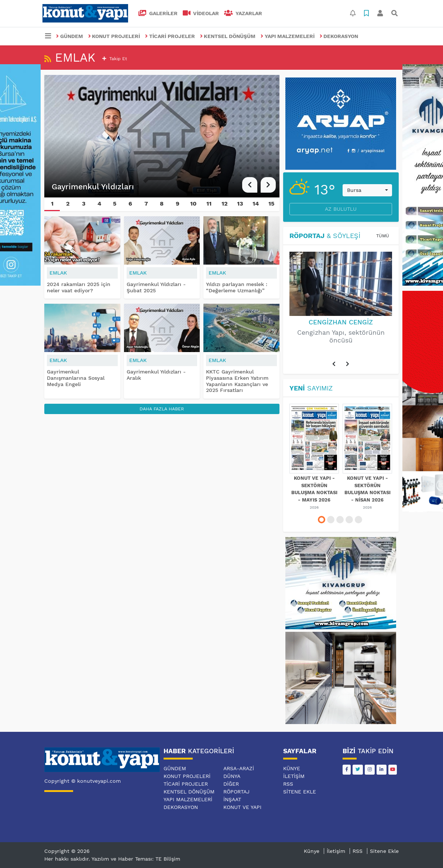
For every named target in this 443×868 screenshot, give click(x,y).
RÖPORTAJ (236, 792)
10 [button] (193, 204)
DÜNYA (232, 776)
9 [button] (178, 204)
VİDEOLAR (201, 13)
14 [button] (256, 204)
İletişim (294, 776)
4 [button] (99, 204)
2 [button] (68, 204)
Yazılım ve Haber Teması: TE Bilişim (136, 859)
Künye (292, 768)
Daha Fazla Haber (162, 409)
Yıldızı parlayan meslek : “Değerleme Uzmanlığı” (237, 287)
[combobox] (367, 190)
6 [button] (130, 204)
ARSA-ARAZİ (239, 768)
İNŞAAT (232, 799)
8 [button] (162, 204)
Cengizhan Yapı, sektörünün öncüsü (341, 336)
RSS (288, 784)
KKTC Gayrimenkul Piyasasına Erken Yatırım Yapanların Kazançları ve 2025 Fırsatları (237, 381)
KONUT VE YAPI (242, 807)
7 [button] (146, 204)
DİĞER (231, 784)
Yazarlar (243, 13)
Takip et (115, 59)
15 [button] (271, 204)
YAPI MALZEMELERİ (288, 36)
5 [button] (115, 204)
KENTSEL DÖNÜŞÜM (228, 36)
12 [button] (225, 204)
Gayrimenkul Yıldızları (93, 187)
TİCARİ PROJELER (170, 36)
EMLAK (58, 273)
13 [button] (240, 204)
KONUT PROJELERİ (114, 36)
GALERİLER (158, 13)
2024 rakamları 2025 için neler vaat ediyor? (79, 287)
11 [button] (209, 204)
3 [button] (84, 204)
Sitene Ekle (300, 792)
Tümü (383, 236)
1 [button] (52, 204)
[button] (250, 185)
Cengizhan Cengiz (341, 322)
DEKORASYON (339, 36)
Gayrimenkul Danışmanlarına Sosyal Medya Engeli (76, 378)
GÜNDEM (70, 36)
